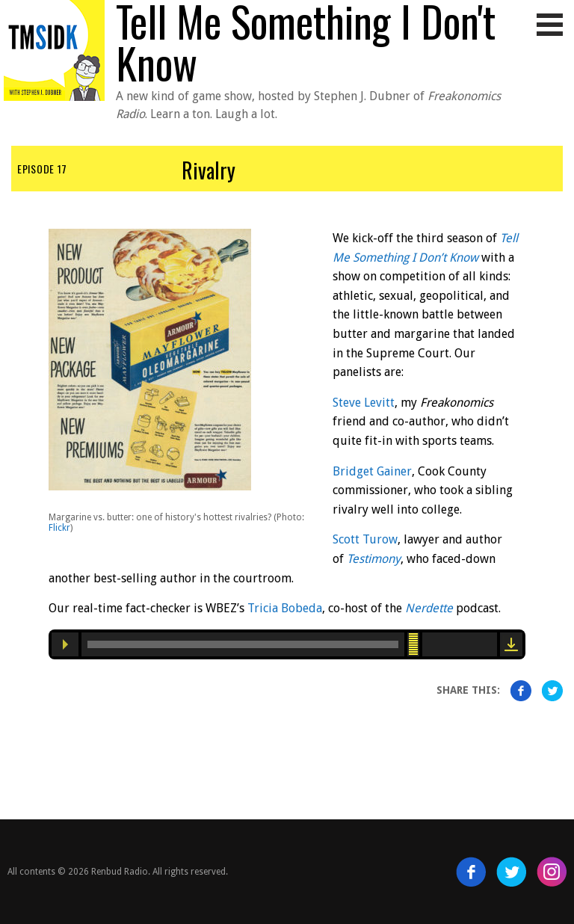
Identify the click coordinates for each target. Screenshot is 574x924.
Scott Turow (365, 539)
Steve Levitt (364, 403)
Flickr (59, 528)
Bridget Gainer (372, 471)
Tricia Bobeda (285, 608)
